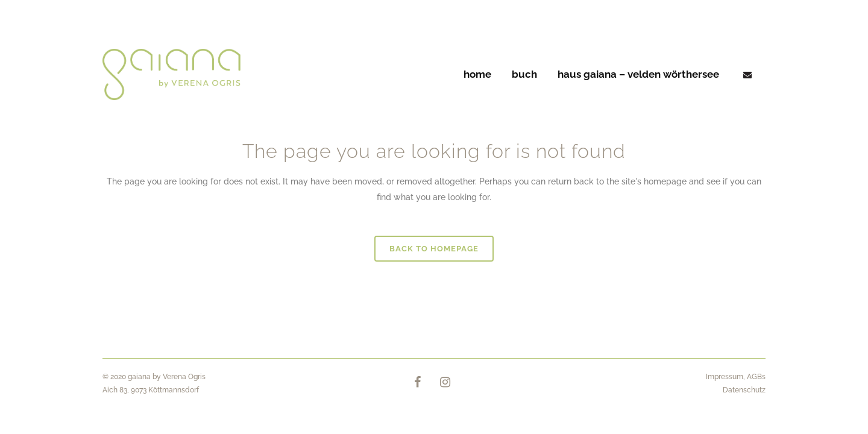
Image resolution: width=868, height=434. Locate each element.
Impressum (725, 377)
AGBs (756, 377)
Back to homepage (434, 249)
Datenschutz (744, 390)
